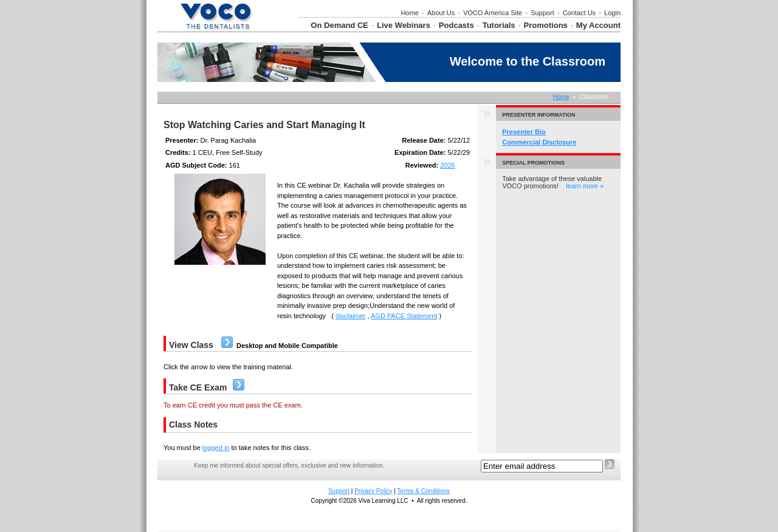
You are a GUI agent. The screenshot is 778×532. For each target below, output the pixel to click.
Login (612, 13)
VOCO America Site (493, 13)
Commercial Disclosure (539, 142)
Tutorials (499, 25)
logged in (216, 448)
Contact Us (579, 13)
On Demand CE (339, 25)
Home (409, 13)
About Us (441, 13)
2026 (447, 165)
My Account (598, 25)
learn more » (585, 186)
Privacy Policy (373, 491)
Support (542, 13)
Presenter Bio (524, 132)
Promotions (546, 25)
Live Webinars (404, 25)
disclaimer (351, 316)
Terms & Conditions (423, 491)
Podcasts (456, 25)
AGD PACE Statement (404, 316)
